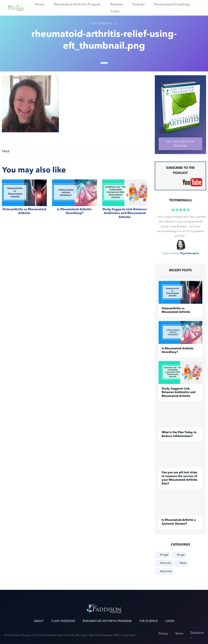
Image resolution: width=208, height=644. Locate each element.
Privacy (163, 633)
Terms (179, 633)
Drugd (164, 555)
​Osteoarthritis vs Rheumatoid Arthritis (24, 201)
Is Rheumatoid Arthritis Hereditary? (74, 201)
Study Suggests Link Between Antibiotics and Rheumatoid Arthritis (125, 201)
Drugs (181, 555)
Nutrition (166, 571)
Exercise (166, 563)
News (183, 563)
